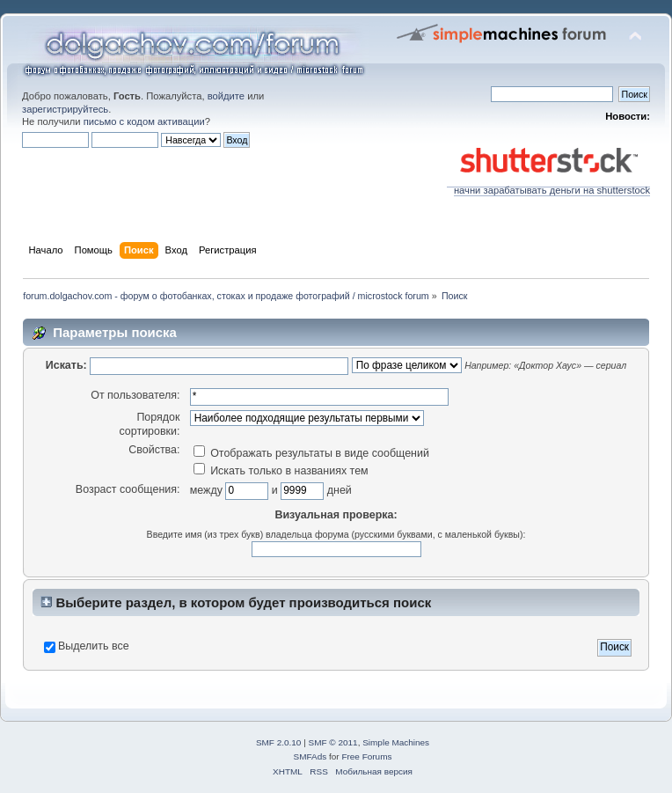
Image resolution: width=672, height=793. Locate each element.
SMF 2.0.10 (279, 742)
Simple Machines (396, 742)
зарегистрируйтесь (65, 109)
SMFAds (310, 756)
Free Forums (366, 756)
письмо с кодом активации (144, 121)
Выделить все (94, 646)
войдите (226, 96)
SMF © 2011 (333, 742)
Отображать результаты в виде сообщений (311, 453)
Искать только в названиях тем (281, 471)
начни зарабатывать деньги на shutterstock (548, 186)
